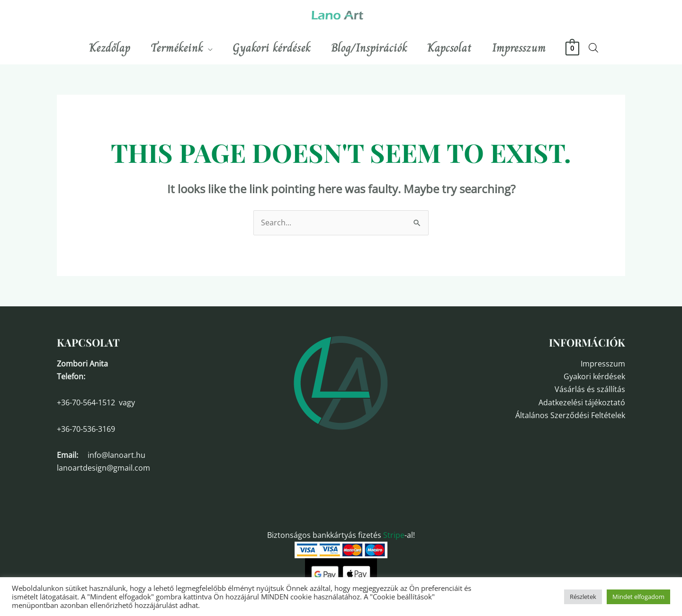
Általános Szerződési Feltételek (570, 415)
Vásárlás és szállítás (590, 389)
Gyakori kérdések (594, 376)
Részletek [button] (583, 597)
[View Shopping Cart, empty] (583, 48)
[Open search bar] (604, 48)
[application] (203, 48)
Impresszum (603, 364)
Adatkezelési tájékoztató (582, 402)
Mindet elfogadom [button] (638, 597)
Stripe (394, 535)
